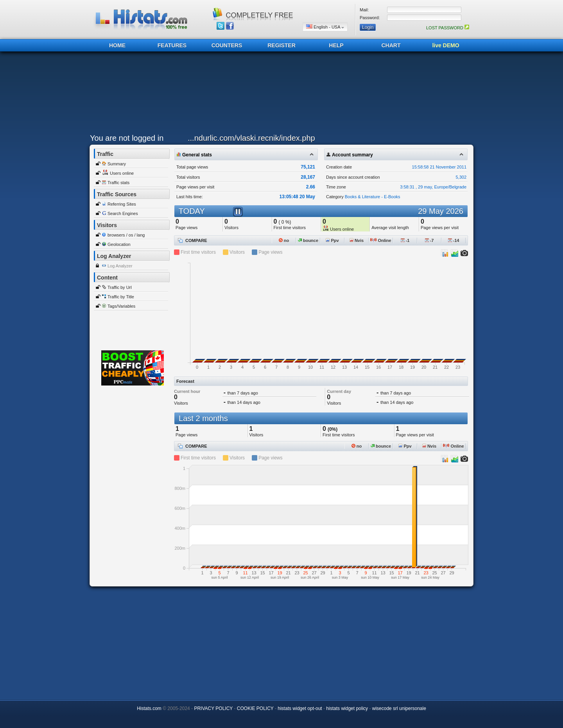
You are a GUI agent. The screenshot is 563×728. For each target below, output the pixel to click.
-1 (405, 240)
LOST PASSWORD (448, 28)
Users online (122, 173)
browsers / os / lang (126, 235)
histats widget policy (347, 708)
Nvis (357, 240)
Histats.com (149, 708)
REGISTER (281, 45)
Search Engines (123, 213)
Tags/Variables (121, 306)
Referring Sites (122, 204)
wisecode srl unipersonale (399, 708)
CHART (391, 45)
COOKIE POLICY (255, 708)
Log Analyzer (120, 266)
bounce (308, 240)
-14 (454, 240)
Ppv (332, 240)
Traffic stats (118, 183)
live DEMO (446, 45)
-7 (429, 240)
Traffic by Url (120, 287)
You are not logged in (127, 138)
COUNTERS (227, 45)
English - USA (325, 27)
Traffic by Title (121, 297)
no (284, 240)
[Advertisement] (280, 95)
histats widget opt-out (300, 708)
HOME (117, 45)
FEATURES (172, 45)
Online (381, 240)
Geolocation (119, 244)
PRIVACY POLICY (213, 708)
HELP (336, 45)
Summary (117, 164)
